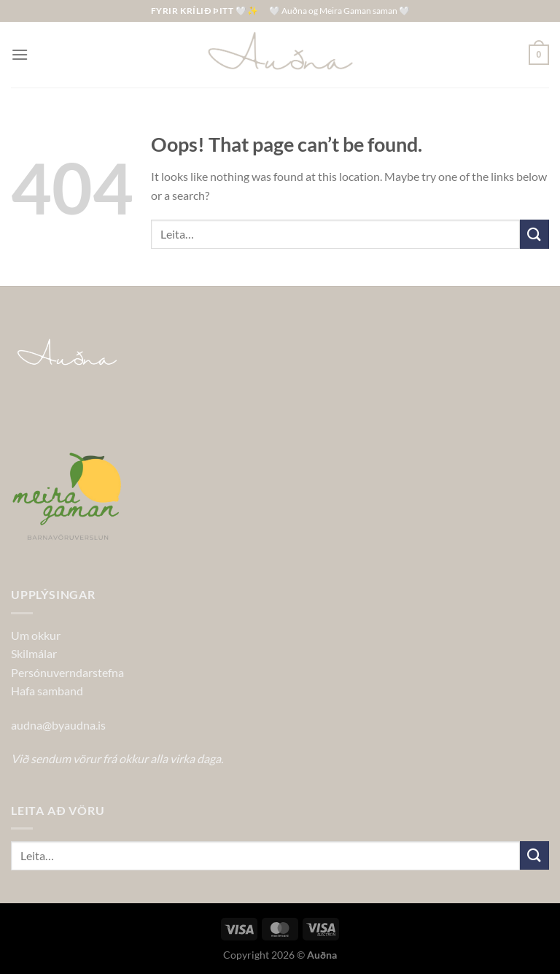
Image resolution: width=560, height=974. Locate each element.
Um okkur (36, 635)
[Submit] (534, 234)
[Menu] (20, 54)
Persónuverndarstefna (67, 672)
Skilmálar (34, 653)
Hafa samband (47, 691)
